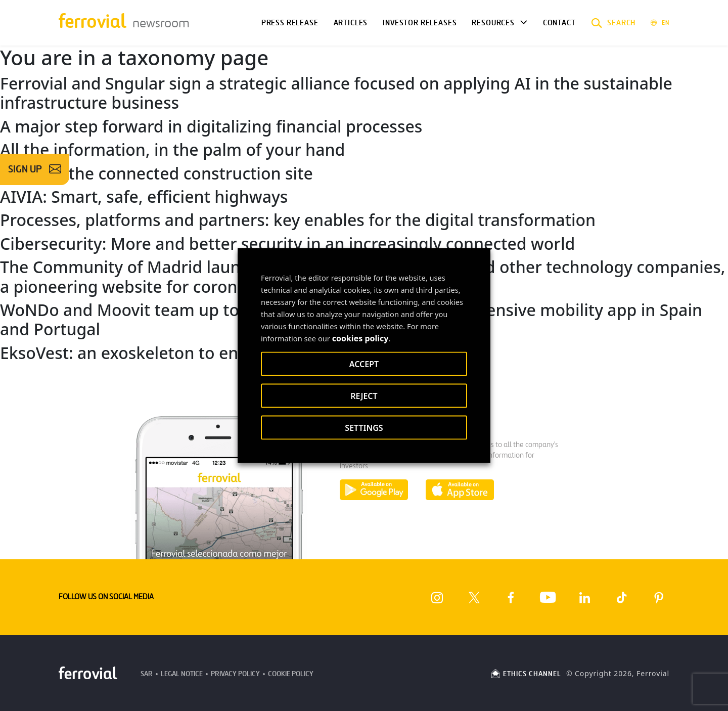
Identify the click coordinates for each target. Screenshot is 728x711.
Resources (493, 23)
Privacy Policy (235, 674)
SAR (147, 674)
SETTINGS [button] (364, 428)
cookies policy (360, 338)
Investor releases (420, 23)
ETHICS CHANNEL (526, 674)
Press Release (290, 23)
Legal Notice (182, 674)
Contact (559, 23)
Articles (351, 23)
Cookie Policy (291, 674)
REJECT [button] (364, 396)
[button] (613, 23)
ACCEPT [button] (364, 364)
